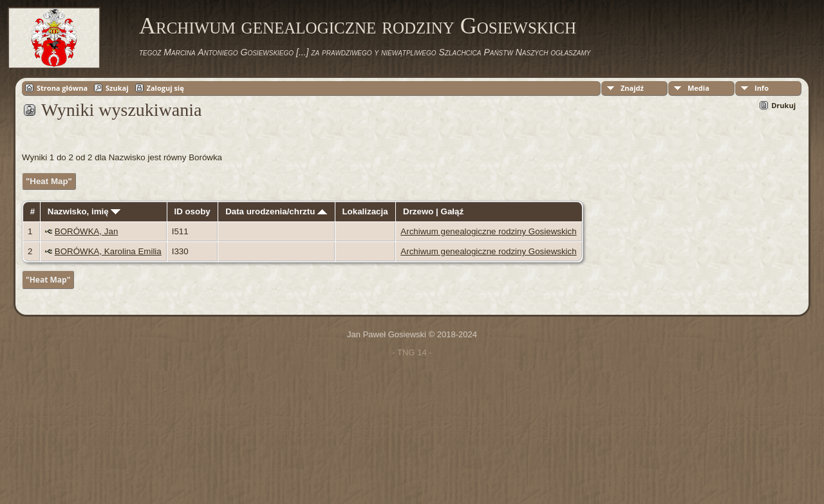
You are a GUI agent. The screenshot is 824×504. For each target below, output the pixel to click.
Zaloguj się (165, 88)
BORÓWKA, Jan (87, 231)
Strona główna (62, 88)
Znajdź (632, 88)
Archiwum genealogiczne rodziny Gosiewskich (358, 26)
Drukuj (783, 105)
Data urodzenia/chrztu (276, 211)
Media (698, 88)
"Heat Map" (49, 181)
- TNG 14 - (412, 352)
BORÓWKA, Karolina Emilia (108, 251)
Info (762, 88)
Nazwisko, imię (84, 211)
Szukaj (117, 88)
